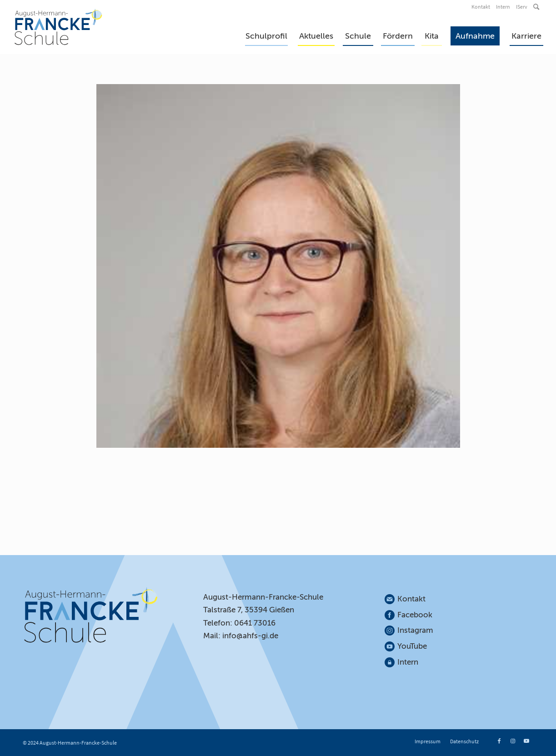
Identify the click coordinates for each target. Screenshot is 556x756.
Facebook (415, 615)
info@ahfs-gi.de (250, 636)
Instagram (416, 630)
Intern (503, 7)
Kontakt (481, 7)
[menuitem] (481, 7)
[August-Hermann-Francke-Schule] (58, 27)
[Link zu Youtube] (526, 741)
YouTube (412, 646)
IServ (522, 7)
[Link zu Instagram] (513, 741)
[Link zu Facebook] (499, 741)
